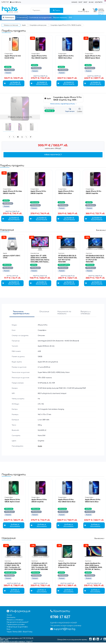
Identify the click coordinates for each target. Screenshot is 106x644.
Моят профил (84, 10)
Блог (80, 2)
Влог (85, 2)
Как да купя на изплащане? (18, 624)
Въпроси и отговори (86, 313)
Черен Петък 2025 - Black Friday (20, 633)
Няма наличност (53, 155)
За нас (91, 2)
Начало (74, 2)
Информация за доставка (17, 628)
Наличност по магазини (64, 313)
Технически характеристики (21, 313)
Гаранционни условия (16, 626)
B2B (70, 18)
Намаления (22, 17)
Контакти (99, 2)
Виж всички (101, 231)
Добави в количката (13, 84)
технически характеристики (63, 104)
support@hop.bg (16, 2)
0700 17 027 (6, 2)
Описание (44, 312)
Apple (40, 447)
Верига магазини (60, 18)
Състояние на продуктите (40, 18)
